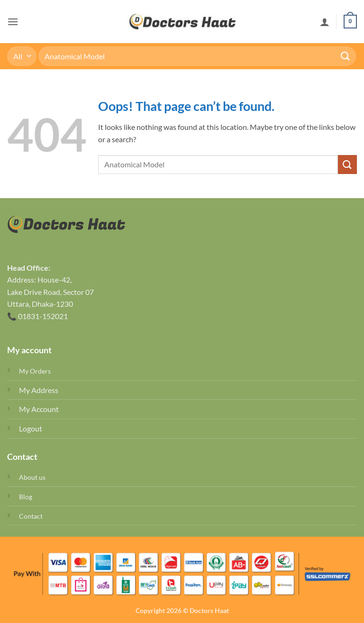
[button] (13, 22)
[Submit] (346, 56)
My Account (39, 409)
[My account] (325, 22)
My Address (39, 390)
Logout (31, 428)
